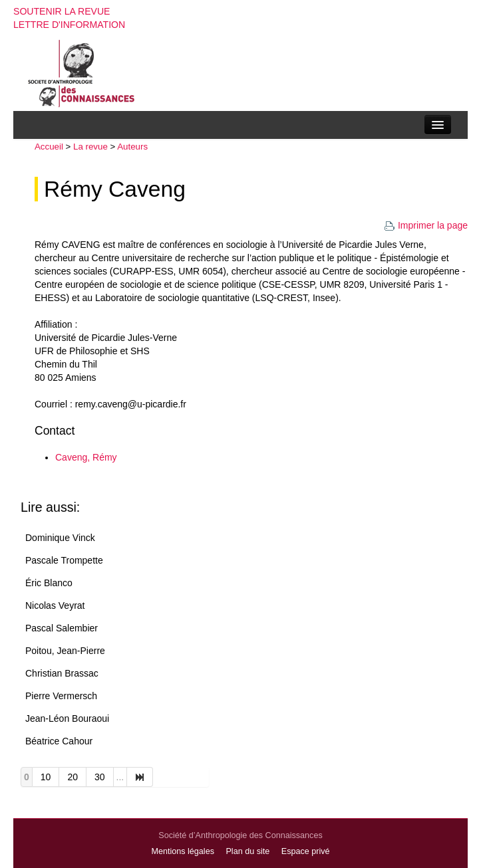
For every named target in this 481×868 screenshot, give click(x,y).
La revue (90, 147)
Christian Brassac (62, 673)
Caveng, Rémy (86, 457)
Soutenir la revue (62, 11)
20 (73, 777)
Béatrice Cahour (59, 741)
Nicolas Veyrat (55, 605)
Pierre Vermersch (61, 696)
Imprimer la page (426, 225)
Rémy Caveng (115, 189)
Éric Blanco (49, 583)
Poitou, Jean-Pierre (65, 651)
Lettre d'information (69, 25)
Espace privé (306, 851)
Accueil (49, 147)
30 (100, 777)
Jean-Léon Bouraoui (67, 718)
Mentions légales (183, 851)
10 (46, 777)
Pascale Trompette (64, 560)
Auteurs (132, 147)
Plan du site (247, 851)
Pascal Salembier (62, 628)
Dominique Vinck (60, 538)
